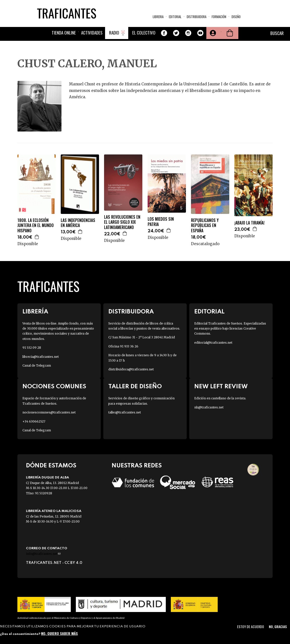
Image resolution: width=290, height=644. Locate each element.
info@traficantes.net (43, 554)
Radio (114, 33)
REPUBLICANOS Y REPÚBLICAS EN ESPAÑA (205, 226)
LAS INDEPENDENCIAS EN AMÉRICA (78, 223)
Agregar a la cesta (37, 237)
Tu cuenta (212, 33)
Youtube (200, 33)
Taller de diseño (135, 387)
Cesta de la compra (230, 33)
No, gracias (278, 626)
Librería (35, 312)
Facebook (164, 33)
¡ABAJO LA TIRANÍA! (249, 223)
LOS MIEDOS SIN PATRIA (161, 222)
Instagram (188, 33)
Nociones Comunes (54, 387)
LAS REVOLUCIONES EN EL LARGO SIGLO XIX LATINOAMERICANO (122, 222)
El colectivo (144, 33)
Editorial (175, 17)
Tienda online (64, 33)
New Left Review (221, 387)
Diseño (236, 17)
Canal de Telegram (37, 365)
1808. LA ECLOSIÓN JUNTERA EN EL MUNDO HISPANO (36, 226)
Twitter (176, 33)
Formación (219, 17)
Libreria (158, 17)
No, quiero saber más (59, 633)
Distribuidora (197, 17)
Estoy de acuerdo (251, 626)
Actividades (92, 33)
